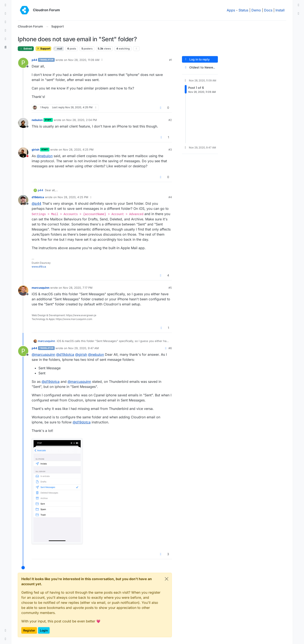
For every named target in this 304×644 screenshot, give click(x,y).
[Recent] (5, 14)
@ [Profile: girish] (81, 354)
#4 (170, 197)
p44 (34, 60)
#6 (170, 348)
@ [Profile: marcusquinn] (43, 354)
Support (43, 49)
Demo (256, 10)
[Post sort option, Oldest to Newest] (200, 68)
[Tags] (5, 22)
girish (35, 150)
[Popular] (5, 30)
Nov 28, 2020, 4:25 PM (78, 150)
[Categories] (5, 5)
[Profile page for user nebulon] (23, 123)
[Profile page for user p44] (23, 63)
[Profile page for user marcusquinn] (23, 291)
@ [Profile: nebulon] (45, 156)
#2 (170, 120)
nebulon (37, 120)
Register (29, 630)
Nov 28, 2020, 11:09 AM (84, 60)
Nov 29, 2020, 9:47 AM (83, 348)
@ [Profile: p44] (36, 203)
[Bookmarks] (5, 39)
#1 (170, 60)
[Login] (299, 5)
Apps (231, 10)
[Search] (5, 47)
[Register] (299, 14)
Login (44, 630)
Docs (268, 10)
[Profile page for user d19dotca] (23, 200)
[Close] (167, 579)
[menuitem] (299, 5)
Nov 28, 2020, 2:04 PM (82, 120)
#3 (170, 150)
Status (243, 10)
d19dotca (38, 197)
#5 (170, 288)
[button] (5, 630)
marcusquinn (41, 288)
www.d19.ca (39, 267)
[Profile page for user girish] (23, 152)
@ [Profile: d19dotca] (65, 354)
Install (280, 10)
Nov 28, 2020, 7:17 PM (78, 288)
